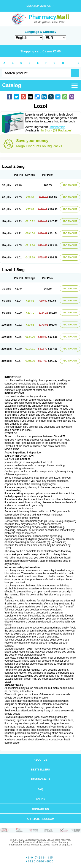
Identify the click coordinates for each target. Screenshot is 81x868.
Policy (40, 799)
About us (40, 760)
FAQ (40, 789)
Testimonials (40, 780)
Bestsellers (40, 770)
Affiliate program (40, 819)
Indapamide (57, 127)
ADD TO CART (70, 185)
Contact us (40, 809)
